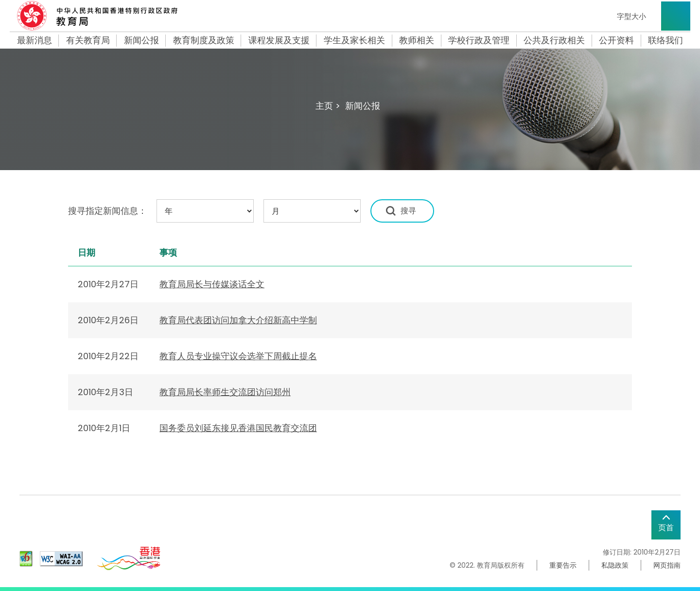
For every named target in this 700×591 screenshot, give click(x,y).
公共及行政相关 (554, 40)
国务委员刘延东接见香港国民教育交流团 (238, 428)
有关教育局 (88, 40)
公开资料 (616, 40)
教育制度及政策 (204, 40)
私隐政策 (615, 565)
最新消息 (35, 40)
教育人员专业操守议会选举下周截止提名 (238, 356)
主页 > (328, 106)
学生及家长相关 (354, 40)
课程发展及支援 (279, 40)
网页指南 (667, 565)
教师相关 (417, 40)
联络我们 (665, 40)
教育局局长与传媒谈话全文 (212, 284)
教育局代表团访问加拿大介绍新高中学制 (238, 320)
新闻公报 (141, 40)
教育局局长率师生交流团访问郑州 (225, 392)
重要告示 (563, 565)
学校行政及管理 (479, 40)
